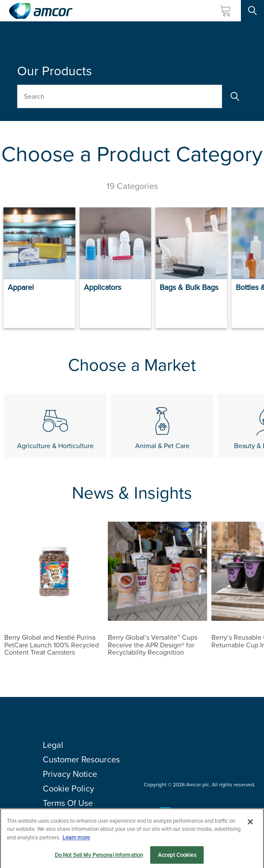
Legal (53, 745)
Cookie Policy (68, 788)
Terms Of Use (68, 803)
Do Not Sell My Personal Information (99, 859)
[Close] (250, 827)
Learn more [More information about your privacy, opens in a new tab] (76, 842)
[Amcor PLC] (41, 11)
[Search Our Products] (120, 96)
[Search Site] (252, 11)
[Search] (234, 96)
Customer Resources (81, 759)
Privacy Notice (70, 774)
